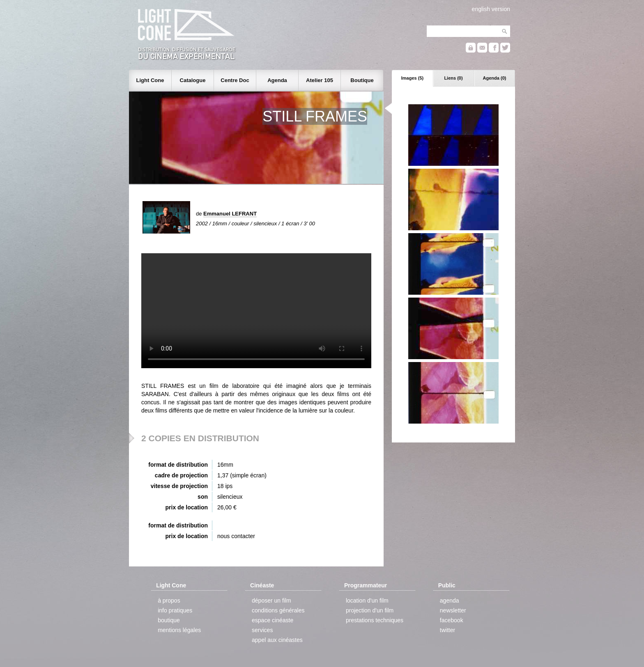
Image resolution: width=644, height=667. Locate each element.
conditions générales (278, 610)
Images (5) (412, 78)
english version (491, 9)
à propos (169, 601)
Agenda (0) (495, 78)
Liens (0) (453, 78)
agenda (450, 601)
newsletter (453, 610)
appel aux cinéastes (277, 640)
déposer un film (271, 601)
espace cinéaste (273, 620)
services (262, 630)
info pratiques (175, 610)
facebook (452, 620)
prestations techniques (375, 620)
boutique (169, 620)
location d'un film (367, 601)
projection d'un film (370, 610)
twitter (447, 630)
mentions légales (179, 630)
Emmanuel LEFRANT (230, 214)
